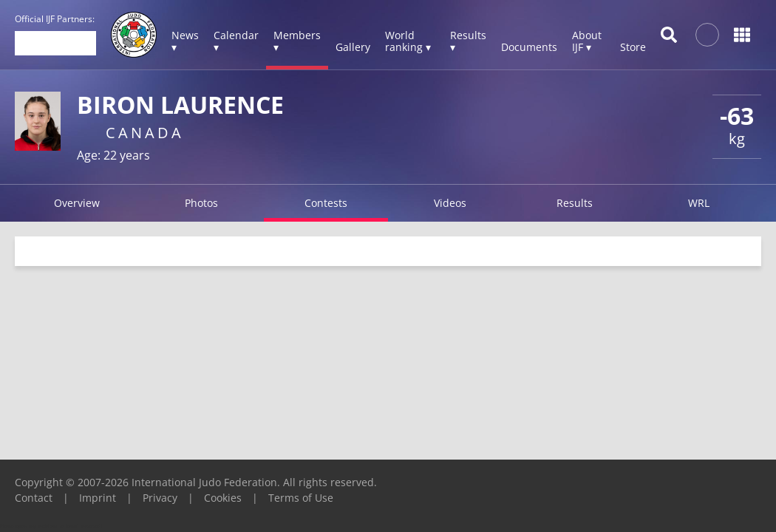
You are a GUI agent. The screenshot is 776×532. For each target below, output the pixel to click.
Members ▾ (297, 41)
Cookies (223, 498)
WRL (699, 203)
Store (633, 47)
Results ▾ (468, 41)
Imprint (98, 498)
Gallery (353, 47)
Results (575, 203)
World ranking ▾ (408, 41)
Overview (77, 203)
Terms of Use (301, 498)
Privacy (160, 498)
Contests (326, 203)
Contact (34, 498)
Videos (450, 203)
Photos (201, 203)
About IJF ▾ (587, 41)
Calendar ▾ (236, 41)
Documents (529, 47)
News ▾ (185, 41)
